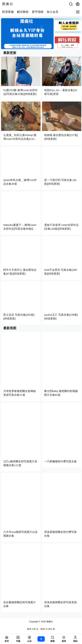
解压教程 (23, 12)
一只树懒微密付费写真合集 (60, 461)
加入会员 (52, 12)
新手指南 (38, 12)
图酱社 (50, 622)
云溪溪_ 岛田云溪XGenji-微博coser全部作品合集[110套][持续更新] (20, 139)
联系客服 (8, 12)
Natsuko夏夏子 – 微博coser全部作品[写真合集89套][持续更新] (20, 229)
